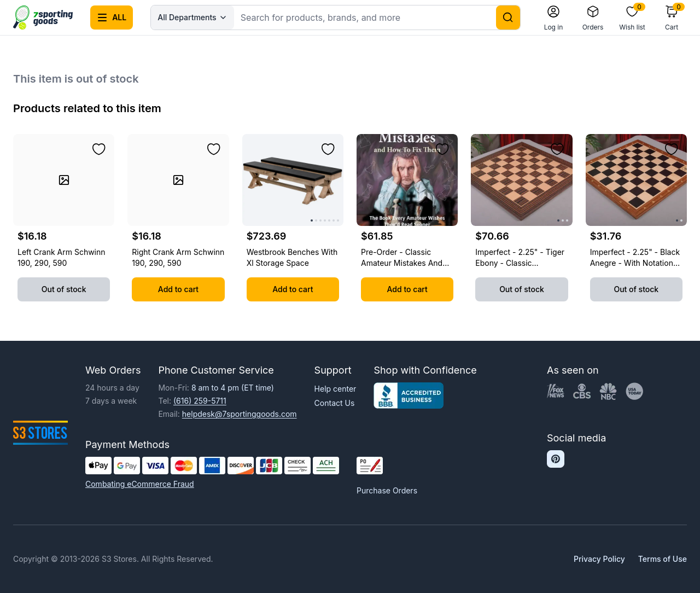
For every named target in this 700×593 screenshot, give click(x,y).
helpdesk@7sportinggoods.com (240, 414)
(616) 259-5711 (200, 401)
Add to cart (178, 289)
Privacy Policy (599, 559)
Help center (336, 389)
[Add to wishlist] (99, 149)
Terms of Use (663, 559)
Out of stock (64, 289)
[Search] (508, 18)
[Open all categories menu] (112, 18)
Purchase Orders (387, 490)
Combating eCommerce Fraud (140, 484)
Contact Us (335, 403)
